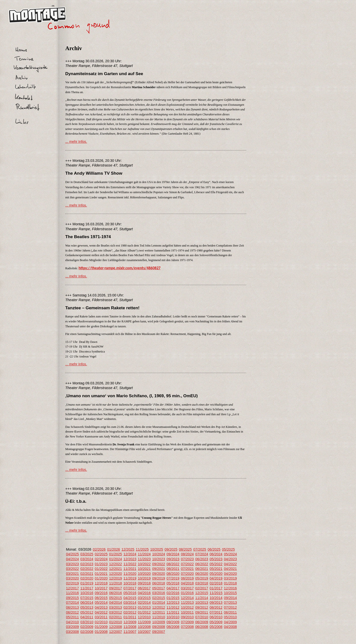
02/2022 (87, 569)
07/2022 (187, 564)
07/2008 (187, 627)
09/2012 (202, 607)
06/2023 (202, 559)
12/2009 (130, 622)
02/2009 (87, 627)
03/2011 (101, 617)
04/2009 (230, 622)
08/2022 (173, 564)
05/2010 (230, 617)
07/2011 (216, 612)
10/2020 (144, 574)
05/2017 (158, 588)
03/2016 (158, 593)
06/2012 (72, 612)
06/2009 (202, 622)
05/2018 (173, 583)
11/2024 (144, 554)
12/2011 (158, 612)
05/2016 (130, 593)
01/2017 (216, 588)
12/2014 (187, 598)
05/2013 (87, 607)
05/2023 (216, 559)
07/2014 (72, 602)
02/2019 (72, 583)
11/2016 (72, 593)
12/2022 (115, 564)
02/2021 (87, 574)
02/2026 (99, 549)
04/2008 (230, 627)
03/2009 (72, 627)
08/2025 (185, 549)
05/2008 (216, 627)
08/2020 (173, 574)
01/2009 (101, 627)
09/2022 (158, 564)
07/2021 (187, 569)
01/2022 (101, 569)
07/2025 (200, 549)
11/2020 (130, 574)
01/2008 (101, 632)
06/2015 (101, 598)
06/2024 (216, 554)
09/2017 (115, 588)
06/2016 (115, 593)
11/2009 (144, 622)
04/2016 (144, 593)
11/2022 (130, 564)
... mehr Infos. (76, 142)
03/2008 (72, 632)
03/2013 (115, 607)
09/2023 (173, 559)
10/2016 (87, 593)
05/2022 (216, 564)
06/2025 (214, 549)
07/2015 (87, 598)
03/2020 (72, 578)
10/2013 (202, 602)
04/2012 (101, 612)
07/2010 (202, 617)
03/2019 (230, 578)
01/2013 (144, 607)
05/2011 (72, 617)
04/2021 (230, 569)
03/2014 (130, 602)
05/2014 (101, 602)
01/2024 (115, 559)
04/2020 (230, 574)
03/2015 (144, 598)
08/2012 (216, 607)
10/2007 (144, 632)
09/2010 (187, 617)
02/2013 (130, 607)
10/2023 (158, 559)
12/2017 (72, 588)
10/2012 (187, 607)
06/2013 (72, 607)
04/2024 (72, 559)
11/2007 (130, 632)
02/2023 (87, 564)
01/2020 (101, 578)
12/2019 (115, 578)
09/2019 (158, 578)
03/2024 (87, 559)
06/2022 (202, 564)
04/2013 (101, 607)
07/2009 (187, 622)
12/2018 (101, 583)
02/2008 (87, 632)
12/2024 (130, 554)
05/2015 (115, 598)
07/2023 (187, 559)
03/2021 (72, 574)
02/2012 (130, 612)
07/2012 (230, 607)
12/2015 (202, 593)
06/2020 (202, 574)
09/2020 (158, 574)
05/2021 (216, 569)
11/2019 (130, 578)
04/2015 (130, 598)
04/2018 (187, 583)
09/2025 (171, 549)
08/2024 (187, 554)
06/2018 (158, 583)
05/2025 (228, 549)
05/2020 (216, 574)
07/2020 (187, 574)
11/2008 (130, 627)
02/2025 (101, 554)
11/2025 (142, 549)
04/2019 (216, 578)
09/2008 (158, 627)
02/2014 (144, 602)
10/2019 (144, 578)
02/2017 (202, 588)
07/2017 (130, 588)
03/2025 (87, 554)
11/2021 (130, 569)
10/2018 (130, 583)
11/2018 (115, 583)
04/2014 (115, 602)
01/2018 (230, 583)
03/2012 (115, 612)
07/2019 (173, 578)
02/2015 (158, 598)
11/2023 (144, 559)
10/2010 (173, 617)
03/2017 (187, 588)
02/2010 (101, 622)
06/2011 (230, 612)
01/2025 (115, 554)
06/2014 (87, 602)
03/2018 (202, 583)
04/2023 (230, 559)
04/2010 (72, 622)
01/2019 (87, 583)
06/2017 (144, 588)
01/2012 (144, 612)
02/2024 (101, 559)
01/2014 (158, 602)
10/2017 (101, 588)
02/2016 (173, 593)
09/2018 (144, 583)
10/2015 (230, 593)
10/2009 (158, 622)
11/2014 (202, 598)
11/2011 (173, 612)
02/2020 (87, 578)
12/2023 (130, 559)
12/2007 (115, 632)
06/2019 (187, 578)
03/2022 (72, 569)
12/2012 (158, 607)
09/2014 (230, 598)
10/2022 (144, 564)
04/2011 (87, 617)
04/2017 (173, 588)
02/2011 (115, 617)
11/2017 (87, 588)
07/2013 (230, 602)
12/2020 (115, 574)
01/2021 (101, 574)
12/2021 (115, 569)
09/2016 (101, 593)
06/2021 (202, 569)
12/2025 (128, 549)
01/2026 (113, 549)
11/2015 (216, 593)
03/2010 (87, 622)
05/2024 (230, 554)
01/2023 (101, 564)
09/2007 (158, 632)
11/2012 (173, 607)
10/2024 (158, 554)
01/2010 (115, 622)
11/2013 (187, 602)
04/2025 (72, 554)
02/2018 (216, 583)
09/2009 (173, 622)
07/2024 (202, 554)
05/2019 (202, 578)
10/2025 (156, 549)
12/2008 (115, 627)
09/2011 (202, 612)
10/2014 (216, 598)
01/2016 (187, 593)
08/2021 (173, 569)
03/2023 (72, 564)
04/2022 (230, 564)
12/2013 (173, 602)
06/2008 (202, 627)
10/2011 (187, 612)
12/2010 (144, 617)
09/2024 (173, 554)
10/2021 (144, 569)
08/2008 (173, 627)
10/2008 (144, 627)
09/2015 (72, 598)
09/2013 (216, 602)
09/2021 (158, 569)
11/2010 (158, 617)
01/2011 (130, 617)
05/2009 (216, 622)
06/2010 (216, 617)
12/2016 (230, 588)
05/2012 (87, 612)
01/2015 (173, 598)
